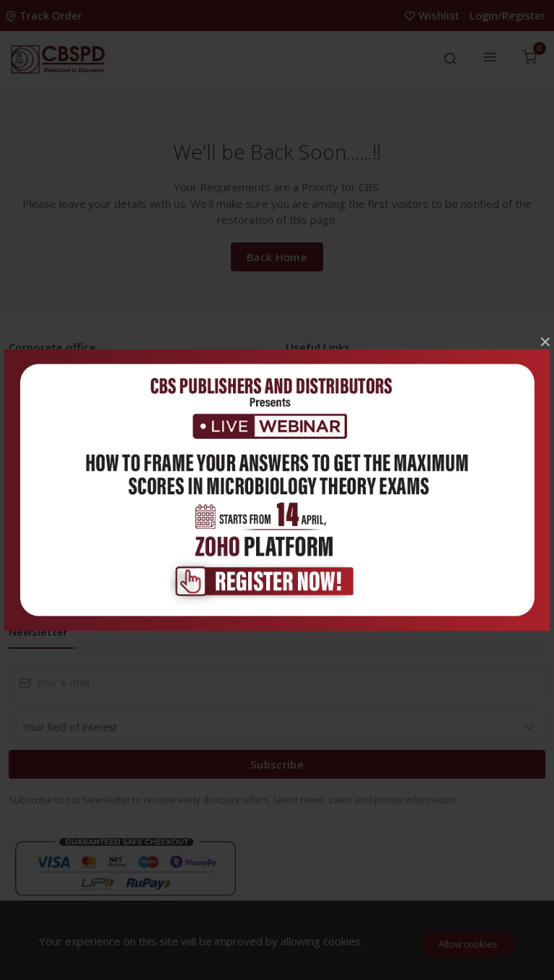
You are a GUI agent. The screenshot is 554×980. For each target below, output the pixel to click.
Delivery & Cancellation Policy (366, 576)
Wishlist (434, 15)
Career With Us (332, 415)
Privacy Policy (329, 484)
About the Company (344, 461)
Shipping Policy (332, 553)
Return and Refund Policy (356, 530)
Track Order (45, 15)
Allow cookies (468, 944)
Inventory (319, 391)
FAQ (307, 438)
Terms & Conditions (344, 507)
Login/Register (507, 15)
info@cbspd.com (83, 444)
